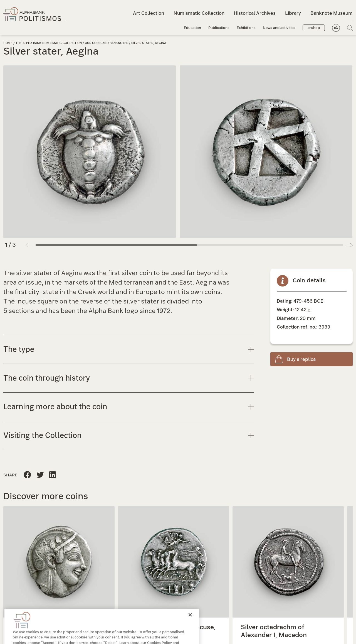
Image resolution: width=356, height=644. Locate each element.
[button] (350, 245)
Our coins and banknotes (107, 43)
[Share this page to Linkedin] (40, 475)
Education (192, 28)
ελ (336, 28)
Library (293, 13)
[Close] (190, 625)
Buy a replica (301, 359)
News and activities (279, 28)
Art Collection (149, 13)
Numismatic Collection (199, 13)
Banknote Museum (332, 13)
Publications (219, 28)
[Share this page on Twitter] (53, 475)
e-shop (314, 28)
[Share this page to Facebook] (27, 475)
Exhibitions (246, 28)
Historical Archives (255, 13)
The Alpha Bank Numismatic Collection (49, 43)
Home (8, 43)
